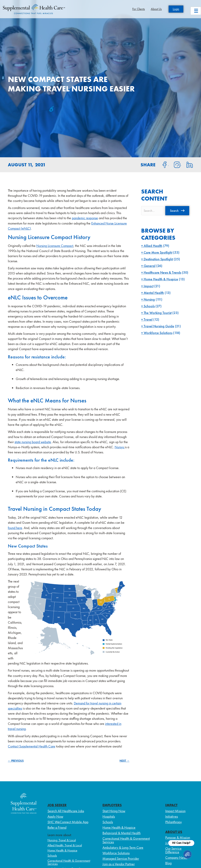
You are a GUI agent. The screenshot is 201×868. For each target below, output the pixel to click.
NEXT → (124, 761)
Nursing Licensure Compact (55, 246)
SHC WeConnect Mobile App (68, 822)
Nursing (149, 299)
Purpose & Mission (178, 837)
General (150, 266)
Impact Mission (175, 811)
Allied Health (153, 246)
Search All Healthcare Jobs (66, 811)
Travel (148, 319)
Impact (149, 286)
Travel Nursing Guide (159, 326)
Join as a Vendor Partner (119, 864)
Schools (149, 306)
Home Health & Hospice (161, 279)
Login (176, 9)
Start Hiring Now (114, 811)
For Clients (139, 9)
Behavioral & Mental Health (122, 833)
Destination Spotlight (158, 259)
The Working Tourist (158, 313)
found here (15, 528)
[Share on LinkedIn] (187, 164)
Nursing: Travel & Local (62, 840)
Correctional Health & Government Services (69, 862)
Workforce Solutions (158, 333)
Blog (168, 863)
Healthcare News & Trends (162, 272)
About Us (156, 9)
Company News (176, 857)
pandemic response (85, 218)
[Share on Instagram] (175, 164)
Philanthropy (174, 822)
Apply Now (55, 816)
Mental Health (154, 293)
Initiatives (172, 816)
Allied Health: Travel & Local (65, 845)
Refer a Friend (57, 827)
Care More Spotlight (158, 252)
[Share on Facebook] (162, 164)
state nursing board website (33, 442)
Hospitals (109, 816)
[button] (177, 211)
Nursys (120, 447)
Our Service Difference (173, 850)
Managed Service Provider (121, 858)
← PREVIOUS (16, 761)
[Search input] (152, 211)
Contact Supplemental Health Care (32, 746)
